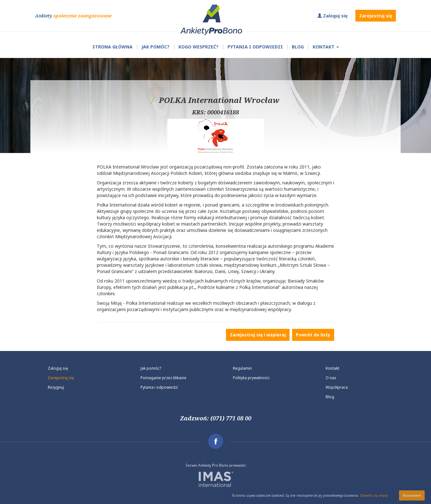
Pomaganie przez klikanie (163, 378)
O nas (331, 378)
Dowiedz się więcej (374, 495)
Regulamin (242, 368)
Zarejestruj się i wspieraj (258, 335)
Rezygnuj (56, 387)
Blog (298, 47)
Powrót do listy (313, 335)
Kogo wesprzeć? (199, 47)
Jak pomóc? (156, 47)
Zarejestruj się (376, 16)
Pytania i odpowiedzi (159, 387)
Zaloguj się (332, 16)
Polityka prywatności (251, 378)
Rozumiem (412, 495)
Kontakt (326, 47)
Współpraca (337, 387)
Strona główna (112, 47)
